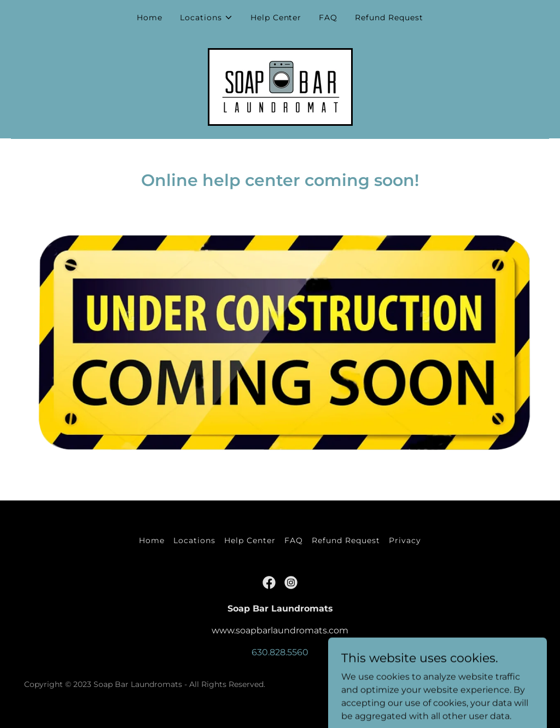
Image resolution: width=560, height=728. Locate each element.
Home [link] (150, 18)
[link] (280, 86)
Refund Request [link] (389, 18)
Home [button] (152, 540)
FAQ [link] (328, 18)
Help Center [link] (276, 18)
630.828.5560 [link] (280, 652)
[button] (206, 18)
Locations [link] (194, 540)
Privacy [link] (405, 540)
